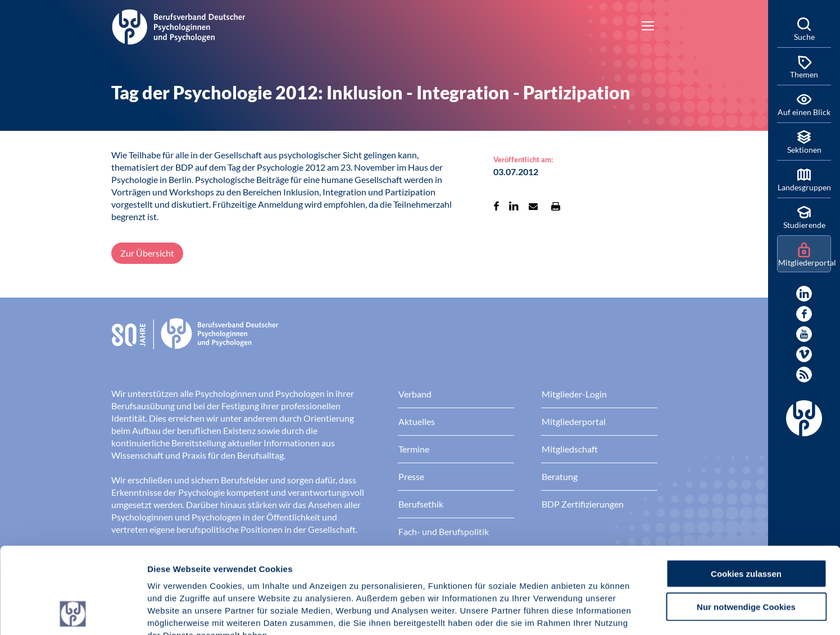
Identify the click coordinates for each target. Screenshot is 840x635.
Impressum (172, 567)
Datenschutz (231, 567)
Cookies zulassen (746, 493)
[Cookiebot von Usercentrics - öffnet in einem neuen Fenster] (73, 613)
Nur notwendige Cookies (746, 526)
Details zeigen (598, 613)
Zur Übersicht (147, 253)
